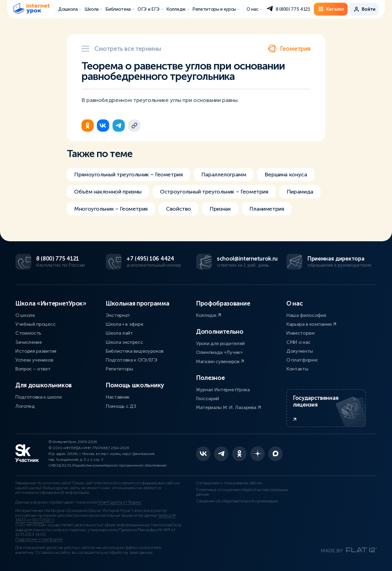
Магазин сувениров (220, 361)
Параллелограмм (224, 175)
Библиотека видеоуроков (135, 351)
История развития (36, 351)
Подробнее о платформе (39, 539)
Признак (220, 209)
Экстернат (118, 315)
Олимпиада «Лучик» (219, 352)
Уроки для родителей (220, 343)
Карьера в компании (311, 324)
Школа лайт (119, 333)
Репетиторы (119, 369)
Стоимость (28, 333)
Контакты (297, 369)
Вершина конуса (286, 175)
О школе (25, 315)
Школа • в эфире (124, 324)
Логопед (25, 406)
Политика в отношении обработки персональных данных (242, 492)
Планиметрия (267, 209)
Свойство (179, 209)
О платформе (302, 360)
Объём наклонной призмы (108, 192)
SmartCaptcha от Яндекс (119, 502)
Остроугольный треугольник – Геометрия (214, 192)
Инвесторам (301, 333)
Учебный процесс (35, 324)
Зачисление (29, 342)
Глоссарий (207, 398)
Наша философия (306, 315)
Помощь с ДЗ (121, 406)
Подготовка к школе (38, 397)
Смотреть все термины (121, 49)
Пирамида (300, 192)
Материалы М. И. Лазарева (228, 407)
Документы (300, 351)
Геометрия (289, 49)
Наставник (118, 397)
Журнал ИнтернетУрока (223, 390)
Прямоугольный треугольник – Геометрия (128, 175)
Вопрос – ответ (33, 369)
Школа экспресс (124, 342)
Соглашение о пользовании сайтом (229, 483)
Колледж (209, 315)
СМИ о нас (298, 342)
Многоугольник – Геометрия (111, 209)
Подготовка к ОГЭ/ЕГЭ (132, 360)
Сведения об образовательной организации (237, 501)
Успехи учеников (34, 360)
